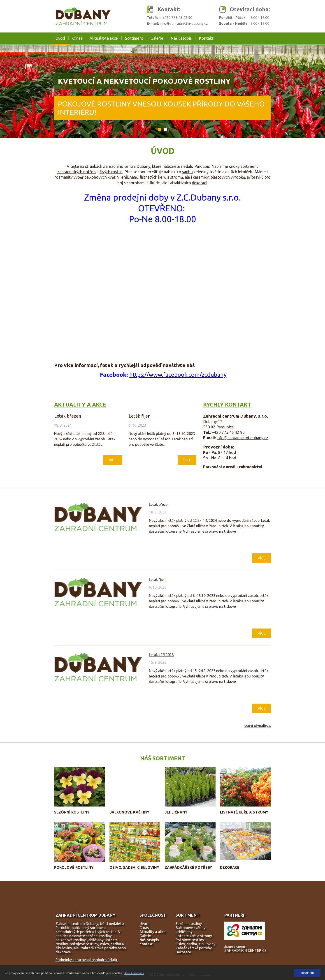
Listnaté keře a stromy (244, 812)
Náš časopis (181, 38)
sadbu (187, 172)
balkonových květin (102, 177)
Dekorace (230, 867)
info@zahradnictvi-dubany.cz (184, 23)
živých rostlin (111, 172)
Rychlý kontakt (227, 405)
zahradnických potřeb (77, 172)
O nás (77, 38)
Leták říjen (139, 416)
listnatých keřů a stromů (162, 177)
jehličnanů (129, 177)
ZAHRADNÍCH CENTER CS (245, 950)
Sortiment (134, 38)
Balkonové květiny (129, 812)
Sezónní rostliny (72, 812)
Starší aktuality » (257, 726)
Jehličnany (176, 812)
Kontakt (206, 38)
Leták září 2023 (161, 655)
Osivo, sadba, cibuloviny (134, 867)
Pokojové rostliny (74, 867)
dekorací (199, 183)
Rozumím (307, 973)
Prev (4, 92)
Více (113, 460)
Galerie (157, 38)
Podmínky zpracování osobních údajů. (87, 960)
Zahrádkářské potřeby (188, 867)
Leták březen (68, 416)
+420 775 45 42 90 (177, 18)
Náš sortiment (163, 758)
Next (321, 92)
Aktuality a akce (104, 38)
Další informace (134, 973)
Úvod (60, 38)
